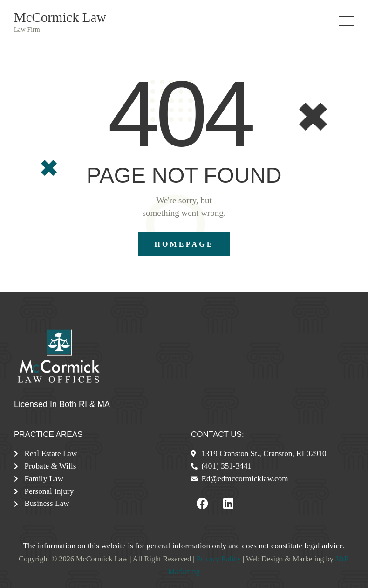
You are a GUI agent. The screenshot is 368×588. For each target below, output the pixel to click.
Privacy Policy (219, 559)
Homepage (184, 244)
